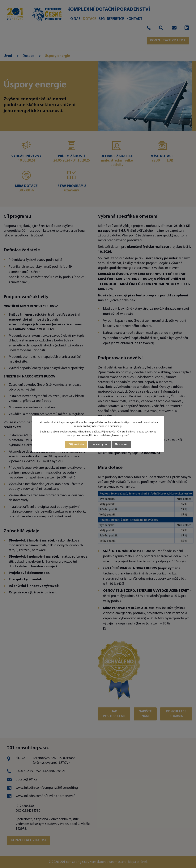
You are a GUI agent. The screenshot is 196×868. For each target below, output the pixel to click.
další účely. (116, 426)
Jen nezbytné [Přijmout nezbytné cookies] (100, 444)
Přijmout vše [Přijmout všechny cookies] (76, 444)
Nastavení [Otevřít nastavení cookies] (121, 444)
